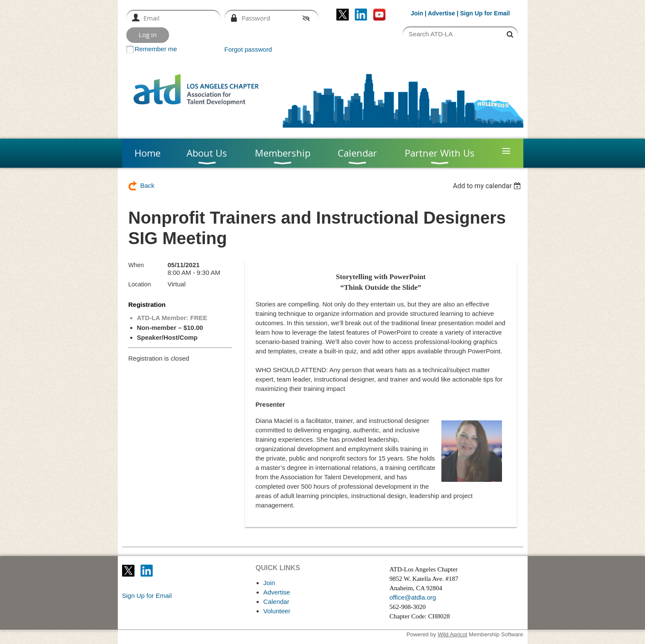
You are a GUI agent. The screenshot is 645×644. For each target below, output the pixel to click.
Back (147, 185)
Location (140, 284)
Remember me (156, 49)
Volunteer (277, 611)
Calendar (276, 602)
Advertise (441, 13)
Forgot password (248, 49)
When (136, 265)
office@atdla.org (413, 597)
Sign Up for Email (147, 596)
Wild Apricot (452, 634)
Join (417, 13)
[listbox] (488, 186)
